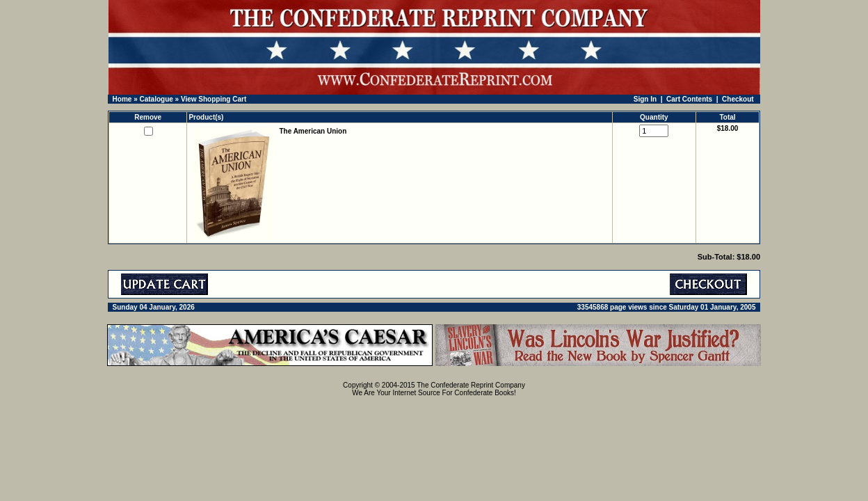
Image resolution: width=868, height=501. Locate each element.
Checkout (738, 99)
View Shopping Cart (214, 99)
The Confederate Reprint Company (471, 385)
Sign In (645, 99)
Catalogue (156, 99)
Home (122, 99)
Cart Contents (689, 99)
